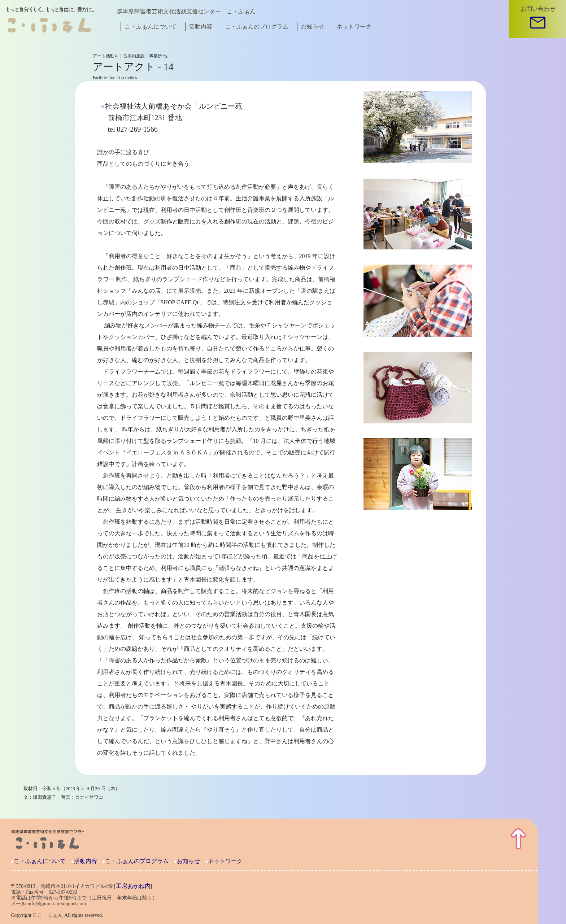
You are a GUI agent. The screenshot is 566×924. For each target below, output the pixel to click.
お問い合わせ (538, 9)
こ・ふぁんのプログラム (257, 27)
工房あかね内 (133, 886)
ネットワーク (354, 27)
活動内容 (201, 27)
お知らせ (313, 27)
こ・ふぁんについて (151, 27)
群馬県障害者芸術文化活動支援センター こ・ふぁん (186, 11)
